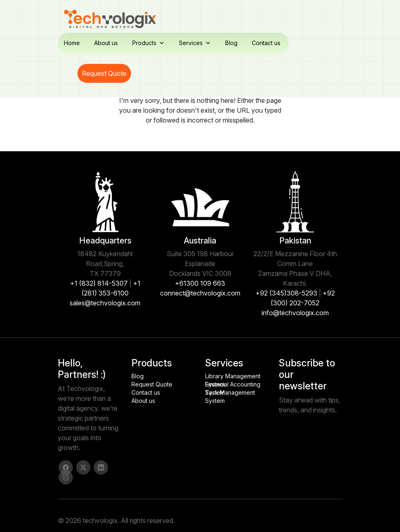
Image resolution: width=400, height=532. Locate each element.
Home (72, 43)
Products (148, 43)
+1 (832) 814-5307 (99, 283)
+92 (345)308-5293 (286, 293)
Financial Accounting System (233, 385)
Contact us (266, 43)
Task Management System (230, 393)
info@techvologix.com (295, 313)
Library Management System (233, 376)
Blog (231, 43)
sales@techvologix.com (105, 303)
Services (195, 43)
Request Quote (104, 73)
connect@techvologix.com (200, 293)
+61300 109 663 (200, 283)
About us (106, 43)
